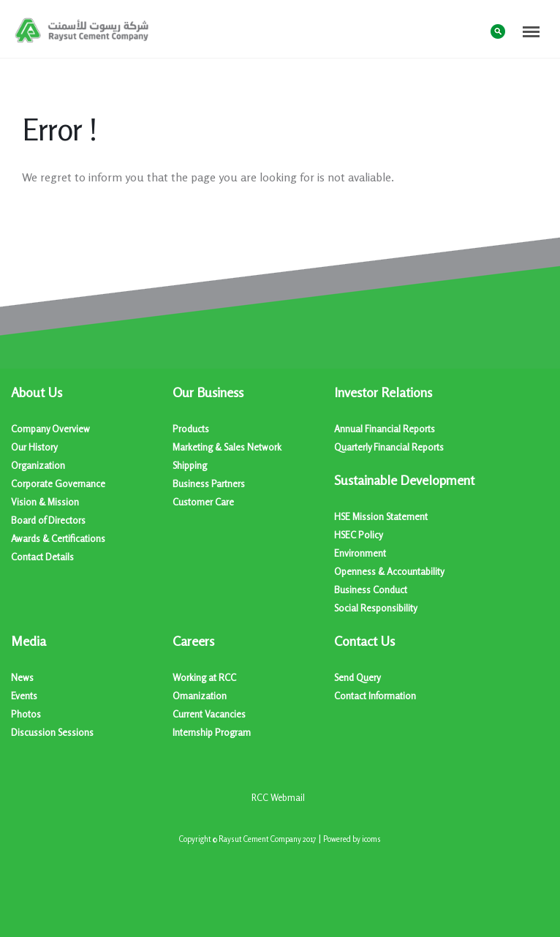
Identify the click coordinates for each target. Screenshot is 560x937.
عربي (469, 30)
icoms (371, 839)
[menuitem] (92, 475)
